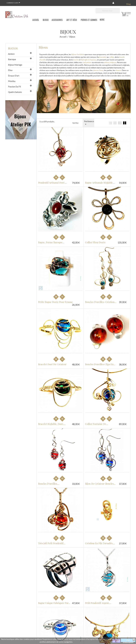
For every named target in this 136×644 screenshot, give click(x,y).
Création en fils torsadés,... (99, 538)
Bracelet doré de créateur (52, 362)
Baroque (12, 59)
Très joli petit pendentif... (52, 538)
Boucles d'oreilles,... (49, 479)
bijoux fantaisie (78, 54)
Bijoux (13, 48)
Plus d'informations (128, 641)
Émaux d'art (14, 76)
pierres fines (98, 70)
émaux (118, 70)
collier (112, 57)
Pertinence (89, 123)
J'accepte (116, 641)
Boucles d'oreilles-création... (100, 300)
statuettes (87, 62)
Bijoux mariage (15, 65)
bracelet (103, 57)
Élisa (10, 70)
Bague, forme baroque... (51, 241)
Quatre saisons (15, 92)
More (102, 20)
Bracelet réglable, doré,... (52, 420)
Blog (128, 4)
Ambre (11, 54)
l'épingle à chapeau (88, 60)
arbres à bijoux (110, 62)
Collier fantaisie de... (96, 420)
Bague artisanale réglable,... (99, 182)
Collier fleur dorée (95, 241)
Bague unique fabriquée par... (54, 597)
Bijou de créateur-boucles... (100, 479)
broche (76, 60)
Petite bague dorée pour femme (55, 300)
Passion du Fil (14, 86)
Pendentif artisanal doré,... (53, 182)
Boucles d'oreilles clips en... (99, 362)
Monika (12, 81)
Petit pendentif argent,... (97, 597)
